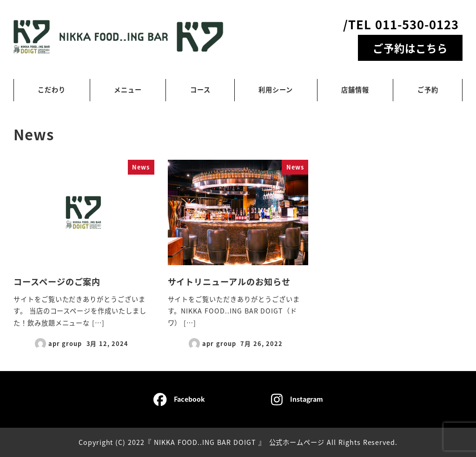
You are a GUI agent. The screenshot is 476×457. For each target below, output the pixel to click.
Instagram (297, 399)
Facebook (179, 399)
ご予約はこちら (410, 48)
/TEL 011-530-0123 (401, 24)
